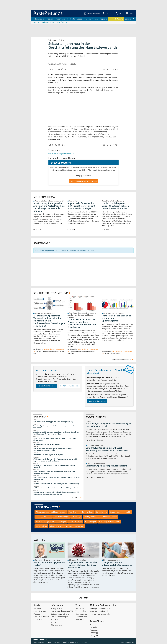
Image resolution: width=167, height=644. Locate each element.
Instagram (94, 636)
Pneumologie (90, 522)
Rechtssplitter (41, 527)
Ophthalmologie (75, 522)
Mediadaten (80, 609)
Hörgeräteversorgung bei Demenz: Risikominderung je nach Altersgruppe (55, 439)
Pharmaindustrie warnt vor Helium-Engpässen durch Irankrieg (56, 484)
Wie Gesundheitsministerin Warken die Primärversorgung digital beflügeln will (57, 479)
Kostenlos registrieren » (70, 386)
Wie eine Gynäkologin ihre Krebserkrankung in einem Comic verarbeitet (55, 427)
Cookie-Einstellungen (59, 617)
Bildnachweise (57, 625)
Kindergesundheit (91, 517)
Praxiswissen (60, 19)
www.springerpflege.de (99, 612)
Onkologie (62, 522)
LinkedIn (93, 628)
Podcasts (71, 19)
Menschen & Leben (109, 517)
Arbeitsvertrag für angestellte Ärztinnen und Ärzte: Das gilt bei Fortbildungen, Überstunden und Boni (49, 207)
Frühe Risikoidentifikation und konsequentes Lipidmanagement (116, 319)
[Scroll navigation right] (133, 19)
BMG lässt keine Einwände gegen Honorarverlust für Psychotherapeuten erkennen (52, 450)
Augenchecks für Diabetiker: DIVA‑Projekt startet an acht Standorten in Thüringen (81, 206)
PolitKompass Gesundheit (109, 522)
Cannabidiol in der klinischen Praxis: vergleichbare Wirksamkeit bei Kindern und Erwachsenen (82, 324)
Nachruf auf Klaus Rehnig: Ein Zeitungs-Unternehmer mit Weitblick (54, 466)
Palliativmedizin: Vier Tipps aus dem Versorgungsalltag (53, 422)
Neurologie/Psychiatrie (45, 522)
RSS (77, 623)
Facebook (94, 630)
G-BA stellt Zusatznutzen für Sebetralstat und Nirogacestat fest (57, 488)
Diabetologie (115, 512)
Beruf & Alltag (87, 512)
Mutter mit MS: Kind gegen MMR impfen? (48, 455)
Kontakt (54, 623)
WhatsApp (94, 633)
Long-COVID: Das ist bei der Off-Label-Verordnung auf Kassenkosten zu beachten (107, 449)
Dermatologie (101, 512)
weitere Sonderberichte (123, 360)
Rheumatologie (56, 527)
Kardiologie (76, 517)
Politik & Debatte (116, 19)
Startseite (37, 609)
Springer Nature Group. (78, 643)
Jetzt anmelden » (46, 386)
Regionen (104, 19)
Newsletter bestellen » (97, 402)
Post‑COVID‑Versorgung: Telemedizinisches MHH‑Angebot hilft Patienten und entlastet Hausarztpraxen (56, 493)
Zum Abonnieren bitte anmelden (83, 182)
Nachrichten (39, 19)
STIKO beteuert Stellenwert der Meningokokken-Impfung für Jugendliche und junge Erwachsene (55, 460)
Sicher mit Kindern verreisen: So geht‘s (48, 445)
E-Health (127, 512)
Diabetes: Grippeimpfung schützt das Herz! (106, 466)
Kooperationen (92, 19)
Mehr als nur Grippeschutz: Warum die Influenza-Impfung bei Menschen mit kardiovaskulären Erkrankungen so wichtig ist (49, 321)
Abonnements (81, 617)
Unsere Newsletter (46, 508)
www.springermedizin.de (100, 609)
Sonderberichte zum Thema (51, 293)
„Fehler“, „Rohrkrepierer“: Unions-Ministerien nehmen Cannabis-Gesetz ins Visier (115, 206)
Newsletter (80, 620)
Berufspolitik (53, 154)
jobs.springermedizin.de (100, 614)
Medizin (50, 19)
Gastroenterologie (61, 517)
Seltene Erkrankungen (75, 527)
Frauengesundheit (43, 517)
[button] (129, 14)
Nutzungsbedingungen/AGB (62, 612)
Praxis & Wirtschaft (41, 617)
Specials (80, 19)
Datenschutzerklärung (60, 614)
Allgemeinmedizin (66, 154)
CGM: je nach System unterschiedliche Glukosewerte (117, 564)
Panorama (38, 620)
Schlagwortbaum (58, 609)
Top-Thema (74, 512)
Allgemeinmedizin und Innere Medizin (51, 512)
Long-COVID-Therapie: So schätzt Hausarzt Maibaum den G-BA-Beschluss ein (83, 565)
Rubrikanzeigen (82, 614)
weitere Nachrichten (74, 498)
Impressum (55, 620)
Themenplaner (81, 612)
